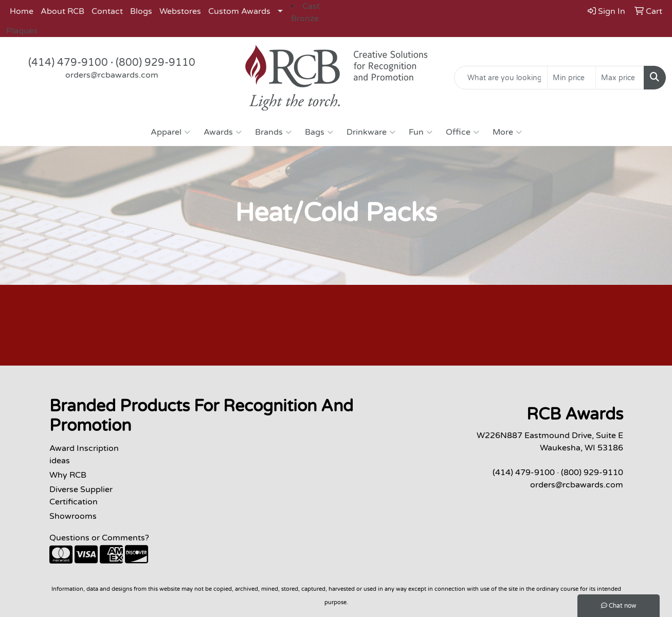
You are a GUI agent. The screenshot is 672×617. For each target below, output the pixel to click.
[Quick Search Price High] (620, 78)
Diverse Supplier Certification (81, 496)
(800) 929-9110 (156, 63)
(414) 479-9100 (68, 63)
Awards (223, 132)
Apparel (170, 132)
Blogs (141, 11)
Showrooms (73, 516)
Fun (421, 132)
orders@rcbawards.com (112, 75)
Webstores (180, 11)
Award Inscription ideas (84, 455)
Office (462, 132)
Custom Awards (239, 11)
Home (22, 11)
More (507, 132)
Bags (319, 132)
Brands (273, 132)
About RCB (62, 11)
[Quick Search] (501, 78)
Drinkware (371, 132)
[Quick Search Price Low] (571, 78)
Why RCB (68, 475)
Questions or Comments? (99, 538)
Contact (107, 11)
